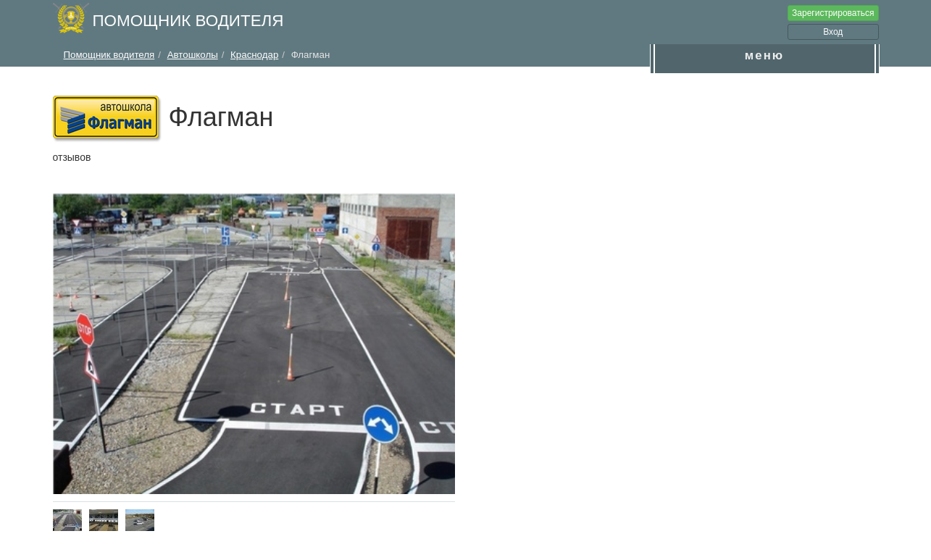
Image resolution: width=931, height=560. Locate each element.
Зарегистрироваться (833, 13)
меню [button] (764, 55)
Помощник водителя (188, 21)
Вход (833, 32)
